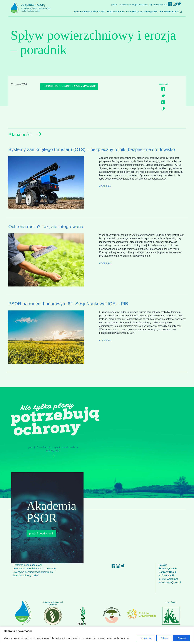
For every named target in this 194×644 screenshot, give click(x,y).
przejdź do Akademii (41, 534)
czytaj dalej (105, 186)
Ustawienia (146, 638)
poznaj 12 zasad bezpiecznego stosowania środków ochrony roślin (52, 453)
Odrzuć (164, 638)
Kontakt (176, 12)
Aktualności (165, 12)
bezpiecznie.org (37, 8)
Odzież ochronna (81, 12)
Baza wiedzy (132, 12)
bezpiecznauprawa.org (142, 5)
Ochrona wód (98, 12)
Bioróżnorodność (116, 12)
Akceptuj (182, 638)
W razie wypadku (149, 12)
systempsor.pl (125, 5)
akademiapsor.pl (160, 5)
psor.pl (114, 5)
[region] (97, 635)
